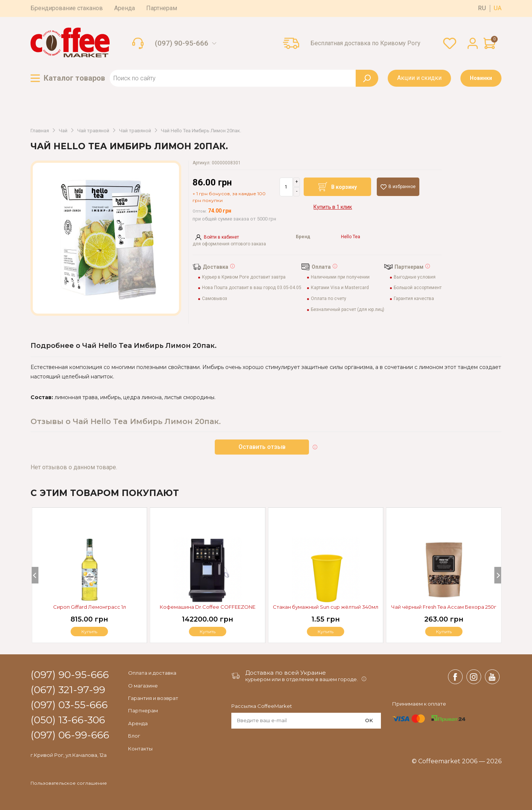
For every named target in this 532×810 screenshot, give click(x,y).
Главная (40, 131)
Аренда (125, 8)
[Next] (498, 575)
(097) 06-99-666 (70, 735)
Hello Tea (351, 237)
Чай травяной (93, 131)
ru (482, 8)
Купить (444, 632)
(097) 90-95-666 (182, 43)
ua (498, 8)
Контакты (140, 749)
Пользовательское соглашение (69, 783)
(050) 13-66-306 (68, 720)
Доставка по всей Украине (286, 673)
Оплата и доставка (152, 673)
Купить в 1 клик (333, 207)
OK (369, 720)
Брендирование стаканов (67, 8)
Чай (63, 131)
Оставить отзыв (262, 447)
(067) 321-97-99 (68, 690)
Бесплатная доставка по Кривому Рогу (365, 43)
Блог (134, 736)
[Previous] (35, 575)
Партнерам (162, 8)
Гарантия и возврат (153, 698)
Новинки (481, 78)
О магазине (143, 686)
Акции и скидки (419, 78)
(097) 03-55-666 (69, 705)
